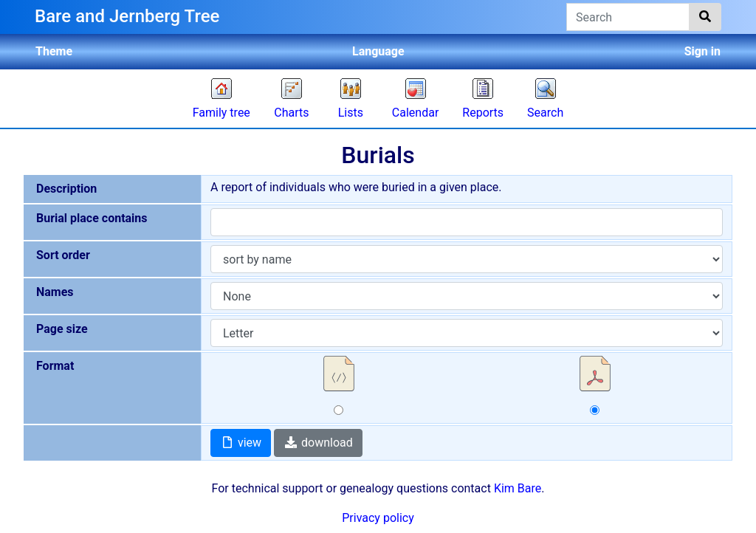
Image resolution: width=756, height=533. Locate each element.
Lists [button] (351, 113)
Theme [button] (54, 51)
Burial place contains (92, 218)
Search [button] (545, 113)
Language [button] (378, 51)
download (318, 443)
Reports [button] (483, 113)
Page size (62, 329)
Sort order (63, 255)
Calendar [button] (415, 113)
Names (55, 292)
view (241, 443)
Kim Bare (518, 488)
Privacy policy (378, 518)
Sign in (702, 51)
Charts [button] (291, 113)
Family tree (221, 113)
